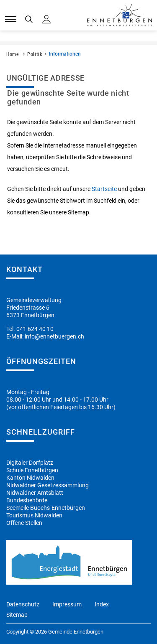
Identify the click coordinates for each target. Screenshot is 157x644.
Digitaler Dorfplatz (30, 463)
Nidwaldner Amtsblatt (35, 493)
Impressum (67, 604)
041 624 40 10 (35, 329)
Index (102, 604)
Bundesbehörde (27, 500)
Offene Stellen (24, 523)
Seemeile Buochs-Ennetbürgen (46, 508)
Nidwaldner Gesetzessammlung (48, 485)
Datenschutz (23, 604)
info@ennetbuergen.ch (54, 336)
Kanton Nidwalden (30, 478)
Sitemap (17, 615)
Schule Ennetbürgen (32, 470)
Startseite (104, 189)
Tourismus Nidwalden (34, 515)
